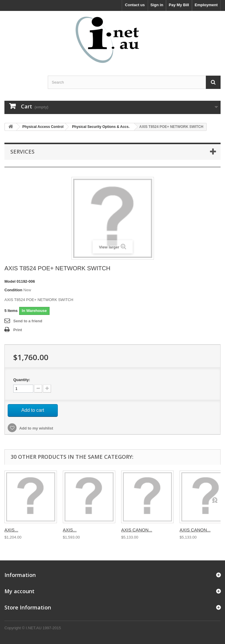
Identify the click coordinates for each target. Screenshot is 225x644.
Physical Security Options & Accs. (101, 127)
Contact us (135, 5)
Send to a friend (28, 321)
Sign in (157, 5)
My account (19, 591)
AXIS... (11, 530)
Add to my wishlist (36, 428)
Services (22, 152)
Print (18, 330)
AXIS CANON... (137, 530)
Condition (13, 290)
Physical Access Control (43, 127)
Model (10, 281)
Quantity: (22, 380)
